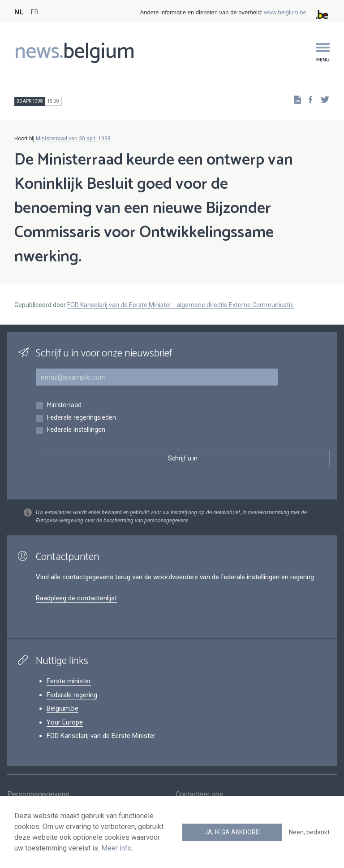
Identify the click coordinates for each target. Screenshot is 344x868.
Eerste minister (69, 681)
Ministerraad (64, 406)
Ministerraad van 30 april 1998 (73, 139)
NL (19, 12)
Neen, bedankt (309, 832)
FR (34, 12)
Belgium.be (62, 708)
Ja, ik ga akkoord (232, 832)
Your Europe (65, 722)
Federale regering (72, 695)
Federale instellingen (76, 430)
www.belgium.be (285, 12)
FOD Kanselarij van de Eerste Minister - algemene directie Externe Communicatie (181, 305)
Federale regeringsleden (81, 418)
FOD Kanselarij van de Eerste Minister (101, 736)
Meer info (116, 848)
